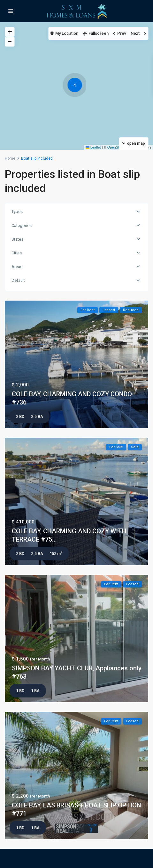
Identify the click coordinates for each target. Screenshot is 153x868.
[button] (76, 86)
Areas (17, 267)
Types (17, 212)
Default (18, 280)
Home (10, 158)
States (17, 239)
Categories (22, 226)
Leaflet (93, 147)
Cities (17, 253)
